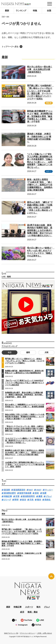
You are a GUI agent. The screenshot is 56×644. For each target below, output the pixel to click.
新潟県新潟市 (19, 490)
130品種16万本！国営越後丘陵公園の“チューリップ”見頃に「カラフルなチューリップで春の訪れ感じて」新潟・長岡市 (25, 465)
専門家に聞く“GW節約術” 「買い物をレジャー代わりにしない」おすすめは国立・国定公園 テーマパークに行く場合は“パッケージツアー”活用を (22, 531)
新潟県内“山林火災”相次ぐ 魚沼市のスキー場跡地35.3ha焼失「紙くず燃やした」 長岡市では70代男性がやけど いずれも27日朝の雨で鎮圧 (24, 453)
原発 (37, 493)
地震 (44, 493)
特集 (35, 11)
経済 (22, 612)
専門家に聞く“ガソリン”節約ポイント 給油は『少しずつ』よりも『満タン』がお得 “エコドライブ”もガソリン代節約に (25, 361)
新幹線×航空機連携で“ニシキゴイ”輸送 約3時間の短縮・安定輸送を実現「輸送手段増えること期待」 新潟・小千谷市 (40, 116)
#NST (39, 490)
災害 (17, 496)
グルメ (49, 496)
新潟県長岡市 (29, 496)
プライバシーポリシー (27, 633)
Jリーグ (7, 500)
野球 (16, 500)
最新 (7, 11)
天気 (31, 500)
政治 (24, 500)
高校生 (48, 500)
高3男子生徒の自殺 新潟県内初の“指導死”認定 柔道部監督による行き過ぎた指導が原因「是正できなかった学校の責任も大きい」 (40, 230)
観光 (39, 500)
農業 (40, 496)
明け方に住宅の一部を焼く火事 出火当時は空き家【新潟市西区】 (40, 69)
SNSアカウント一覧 (11, 633)
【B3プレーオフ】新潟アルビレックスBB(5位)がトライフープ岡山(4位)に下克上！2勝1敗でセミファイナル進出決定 (24, 383)
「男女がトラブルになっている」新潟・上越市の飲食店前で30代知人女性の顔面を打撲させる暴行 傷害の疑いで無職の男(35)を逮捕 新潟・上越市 (25, 429)
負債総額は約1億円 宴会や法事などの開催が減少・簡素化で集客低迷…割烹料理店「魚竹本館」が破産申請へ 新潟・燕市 (24, 395)
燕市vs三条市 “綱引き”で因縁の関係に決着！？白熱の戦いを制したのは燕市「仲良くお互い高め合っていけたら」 (40, 208)
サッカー (49, 490)
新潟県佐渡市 (10, 493)
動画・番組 (33, 612)
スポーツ (49, 171)
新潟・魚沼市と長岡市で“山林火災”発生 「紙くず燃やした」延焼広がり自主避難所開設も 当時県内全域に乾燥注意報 (40, 185)
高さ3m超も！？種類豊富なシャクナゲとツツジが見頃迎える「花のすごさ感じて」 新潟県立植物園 (25, 406)
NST (31, 490)
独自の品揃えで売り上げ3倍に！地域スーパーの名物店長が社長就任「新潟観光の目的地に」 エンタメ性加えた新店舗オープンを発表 (25, 417)
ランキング (21, 11)
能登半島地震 (25, 493)
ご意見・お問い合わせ (44, 633)
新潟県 (7, 490)
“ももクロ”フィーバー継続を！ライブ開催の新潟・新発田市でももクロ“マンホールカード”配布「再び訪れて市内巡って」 (24, 441)
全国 (49, 11)
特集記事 (49, 103)
